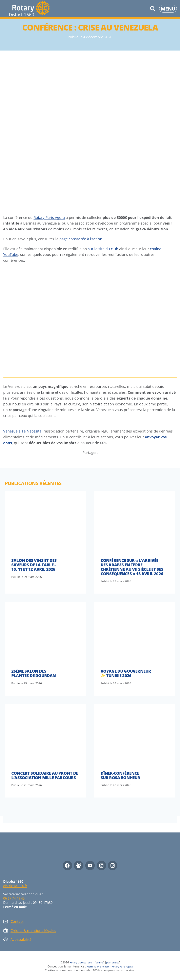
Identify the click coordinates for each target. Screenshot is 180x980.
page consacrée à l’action (81, 239)
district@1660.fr (15, 886)
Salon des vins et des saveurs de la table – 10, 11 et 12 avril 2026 (34, 565)
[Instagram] (113, 866)
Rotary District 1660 (78, 962)
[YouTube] (90, 866)
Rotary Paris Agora (124, 966)
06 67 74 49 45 (14, 898)
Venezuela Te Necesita (22, 431)
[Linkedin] (101, 866)
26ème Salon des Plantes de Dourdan (34, 673)
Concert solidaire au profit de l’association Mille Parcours (45, 775)
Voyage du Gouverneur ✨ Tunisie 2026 (126, 673)
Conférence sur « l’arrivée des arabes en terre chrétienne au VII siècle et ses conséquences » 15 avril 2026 (132, 567)
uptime (100, 962)
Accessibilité (21, 939)
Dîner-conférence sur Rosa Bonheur (120, 775)
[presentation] (45, 521)
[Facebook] (67, 866)
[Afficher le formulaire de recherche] (153, 9)
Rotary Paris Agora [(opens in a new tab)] (49, 217)
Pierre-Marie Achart (96, 966)
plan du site (116, 962)
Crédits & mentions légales (33, 930)
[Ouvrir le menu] (168, 9)
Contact (17, 921)
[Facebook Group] (79, 866)
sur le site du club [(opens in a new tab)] (103, 249)
